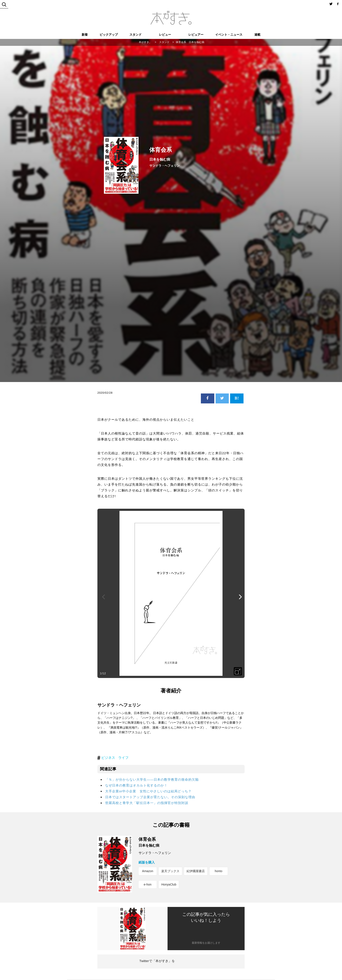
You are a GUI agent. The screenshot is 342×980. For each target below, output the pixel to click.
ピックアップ (109, 35)
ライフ (123, 758)
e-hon (148, 884)
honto (219, 871)
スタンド (136, 35)
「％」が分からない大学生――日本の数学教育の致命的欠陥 (152, 779)
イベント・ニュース (229, 35)
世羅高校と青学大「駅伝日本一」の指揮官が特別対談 (147, 803)
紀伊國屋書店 (196, 871)
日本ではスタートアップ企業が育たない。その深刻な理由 (150, 797)
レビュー (165, 35)
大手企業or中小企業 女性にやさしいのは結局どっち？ (148, 791)
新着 (85, 35)
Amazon (148, 871)
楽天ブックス (170, 871)
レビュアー (196, 35)
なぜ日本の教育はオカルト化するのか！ (136, 785)
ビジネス (108, 758)
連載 (257, 35)
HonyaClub (169, 884)
